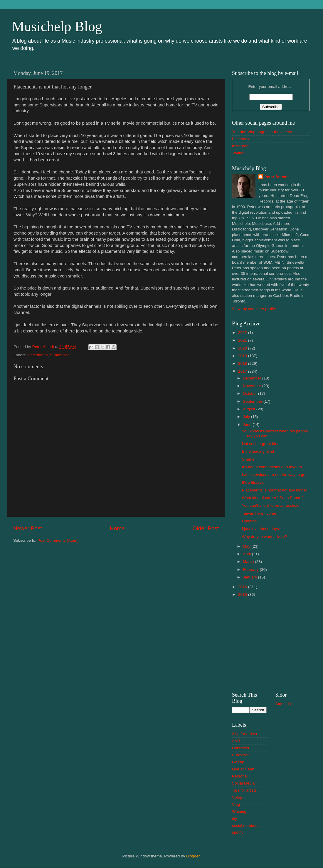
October (250, 393)
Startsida (283, 704)
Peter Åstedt (276, 177)
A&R (236, 741)
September (253, 401)
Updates (249, 521)
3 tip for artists (244, 734)
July (247, 417)
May (247, 546)
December (253, 378)
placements (37, 355)
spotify (238, 832)
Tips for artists (244, 790)
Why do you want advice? (265, 537)
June (248, 425)
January (250, 577)
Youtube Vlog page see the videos (262, 132)
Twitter (238, 153)
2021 (243, 340)
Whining (239, 811)
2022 (243, 333)
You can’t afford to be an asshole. (271, 505)
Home (117, 528)
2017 (243, 371)
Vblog (237, 797)
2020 (243, 348)
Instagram (241, 146)
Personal (240, 776)
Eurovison (241, 755)
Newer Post (28, 528)
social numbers (245, 826)
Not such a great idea (261, 444)
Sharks (248, 459)
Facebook (241, 139)
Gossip (238, 762)
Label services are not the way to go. (274, 475)
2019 (243, 356)
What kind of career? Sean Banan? (273, 498)
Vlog (236, 804)
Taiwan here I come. (260, 513)
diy (234, 818)
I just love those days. (261, 529)
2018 (243, 363)
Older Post (206, 528)
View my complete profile (254, 309)
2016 (243, 587)
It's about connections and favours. (272, 467)
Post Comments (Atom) (58, 540)
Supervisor (59, 355)
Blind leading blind (258, 451)
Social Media (243, 783)
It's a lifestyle (253, 482)
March (249, 562)
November (253, 386)
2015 (243, 594)
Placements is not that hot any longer (275, 490)
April (247, 554)
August (250, 409)
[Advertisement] (271, 644)
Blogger (193, 856)
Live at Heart (243, 769)
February (251, 570)
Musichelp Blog (57, 26)
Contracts (240, 748)
